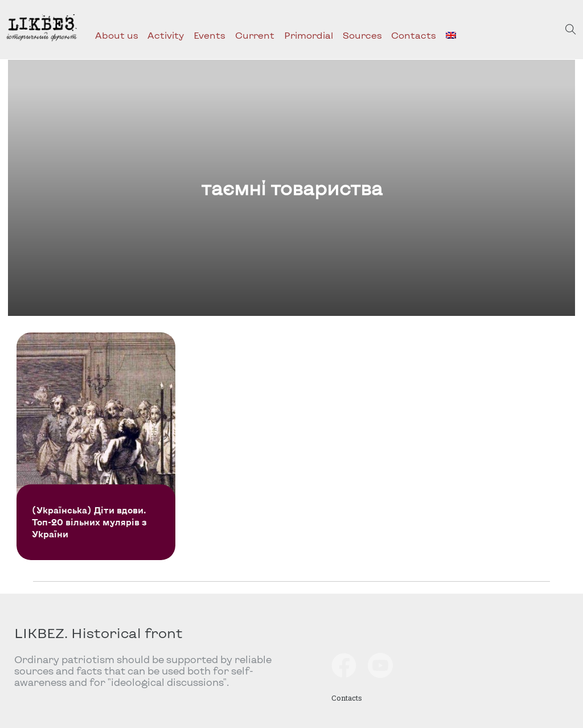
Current (255, 35)
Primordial (309, 35)
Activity (166, 35)
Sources (362, 35)
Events (210, 35)
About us (117, 35)
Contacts (414, 35)
